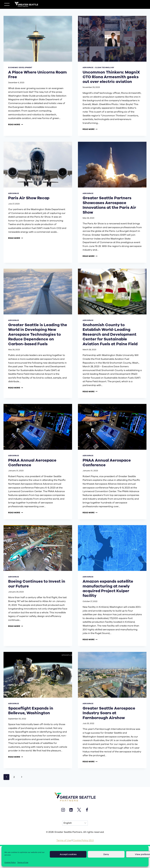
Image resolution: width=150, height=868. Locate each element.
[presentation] (38, 39)
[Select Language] (75, 823)
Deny (106, 854)
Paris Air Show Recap (29, 198)
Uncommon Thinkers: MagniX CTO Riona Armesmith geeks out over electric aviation (111, 77)
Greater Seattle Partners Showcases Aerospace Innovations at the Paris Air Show (109, 205)
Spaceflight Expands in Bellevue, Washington (31, 711)
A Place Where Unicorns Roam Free (37, 75)
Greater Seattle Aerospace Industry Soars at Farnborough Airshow (109, 713)
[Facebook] (87, 810)
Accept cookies (68, 854)
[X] (79, 810)
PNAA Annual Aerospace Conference (32, 463)
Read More (16, 124)
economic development (20, 68)
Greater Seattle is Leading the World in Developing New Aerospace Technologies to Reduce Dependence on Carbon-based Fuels (38, 334)
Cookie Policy (10, 862)
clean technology (105, 68)
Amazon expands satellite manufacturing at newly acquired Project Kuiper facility (108, 588)
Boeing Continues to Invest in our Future (37, 584)
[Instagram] (63, 810)
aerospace (88, 68)
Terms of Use (23, 862)
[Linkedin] (71, 810)
